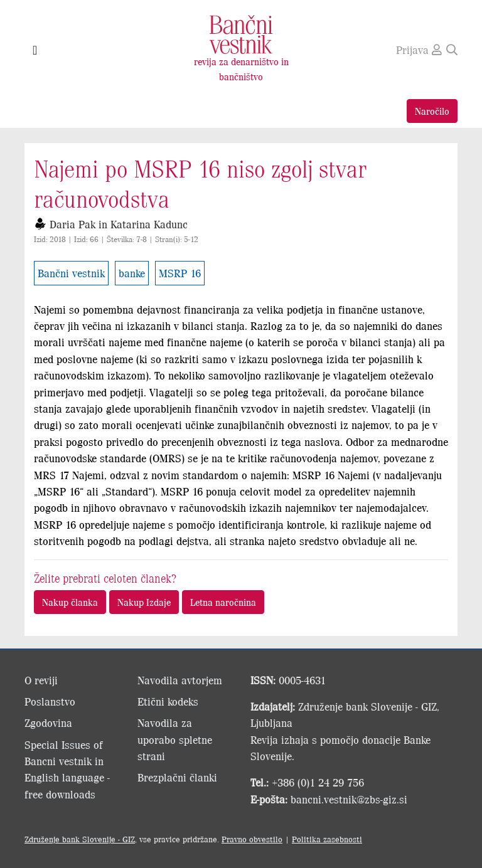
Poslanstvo (50, 701)
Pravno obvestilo (252, 839)
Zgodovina (48, 722)
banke (132, 273)
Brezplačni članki (177, 777)
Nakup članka (70, 602)
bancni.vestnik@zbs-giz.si (349, 799)
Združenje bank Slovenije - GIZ (80, 839)
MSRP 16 (180, 273)
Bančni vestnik (71, 273)
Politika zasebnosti (327, 839)
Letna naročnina (223, 602)
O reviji (41, 680)
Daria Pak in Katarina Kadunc (119, 224)
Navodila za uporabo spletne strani (175, 739)
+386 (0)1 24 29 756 (318, 782)
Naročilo (432, 111)
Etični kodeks (168, 701)
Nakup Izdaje (144, 602)
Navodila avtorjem (180, 680)
